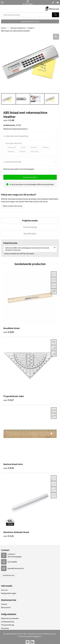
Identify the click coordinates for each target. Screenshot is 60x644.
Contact (4, 604)
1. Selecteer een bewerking (16, 136)
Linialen (31, 28)
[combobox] (27, 15)
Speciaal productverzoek (30, 21)
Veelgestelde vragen (9, 593)
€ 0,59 (9, 332)
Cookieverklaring (7, 622)
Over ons (4, 590)
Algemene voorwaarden (10, 618)
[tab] (30, 221)
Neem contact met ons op (13, 206)
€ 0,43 (9, 468)
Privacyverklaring (8, 625)
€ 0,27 (9, 400)
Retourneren (6, 607)
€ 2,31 (9, 536)
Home (3, 28)
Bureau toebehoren (18, 28)
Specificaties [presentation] (30, 234)
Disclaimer (5, 628)
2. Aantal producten (12, 162)
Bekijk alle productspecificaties (16, 129)
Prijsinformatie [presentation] (30, 221)
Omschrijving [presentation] (30, 227)
